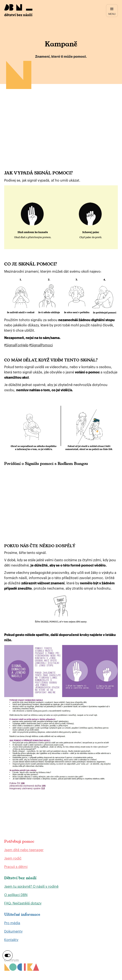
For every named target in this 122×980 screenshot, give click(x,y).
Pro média (12, 923)
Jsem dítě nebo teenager (24, 850)
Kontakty (11, 940)
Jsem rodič (13, 858)
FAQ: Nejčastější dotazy (23, 903)
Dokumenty (13, 932)
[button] (112, 11)
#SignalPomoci (41, 345)
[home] (18, 10)
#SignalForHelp (16, 345)
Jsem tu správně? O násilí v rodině (31, 887)
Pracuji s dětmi (16, 867)
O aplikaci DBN (16, 895)
